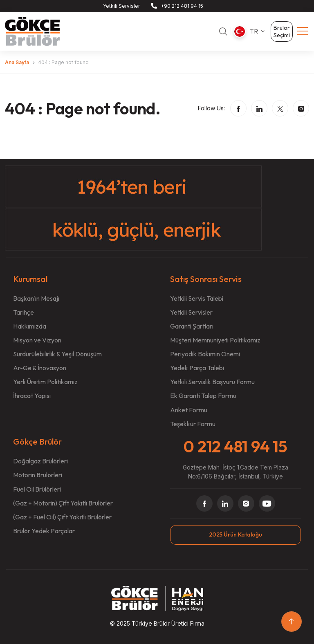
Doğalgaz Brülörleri (40, 461)
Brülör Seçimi (282, 31)
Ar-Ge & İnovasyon (40, 368)
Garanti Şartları (192, 326)
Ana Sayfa (17, 62)
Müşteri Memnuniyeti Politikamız (215, 340)
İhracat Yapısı (32, 396)
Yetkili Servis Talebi (197, 298)
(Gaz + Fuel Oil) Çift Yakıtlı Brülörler (62, 517)
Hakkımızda (30, 326)
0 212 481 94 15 (235, 446)
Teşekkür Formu (193, 424)
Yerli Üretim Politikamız (45, 382)
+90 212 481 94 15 (182, 6)
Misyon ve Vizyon (37, 340)
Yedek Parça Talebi (197, 368)
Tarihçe (24, 312)
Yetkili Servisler (121, 6)
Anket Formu (189, 410)
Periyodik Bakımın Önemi (205, 354)
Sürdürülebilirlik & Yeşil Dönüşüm (57, 354)
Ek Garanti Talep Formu (203, 396)
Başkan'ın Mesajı (36, 298)
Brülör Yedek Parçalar (44, 531)
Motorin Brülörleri (38, 475)
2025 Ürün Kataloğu (235, 534)
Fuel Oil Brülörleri (37, 489)
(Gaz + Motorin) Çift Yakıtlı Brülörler (63, 503)
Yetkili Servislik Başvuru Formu (212, 382)
